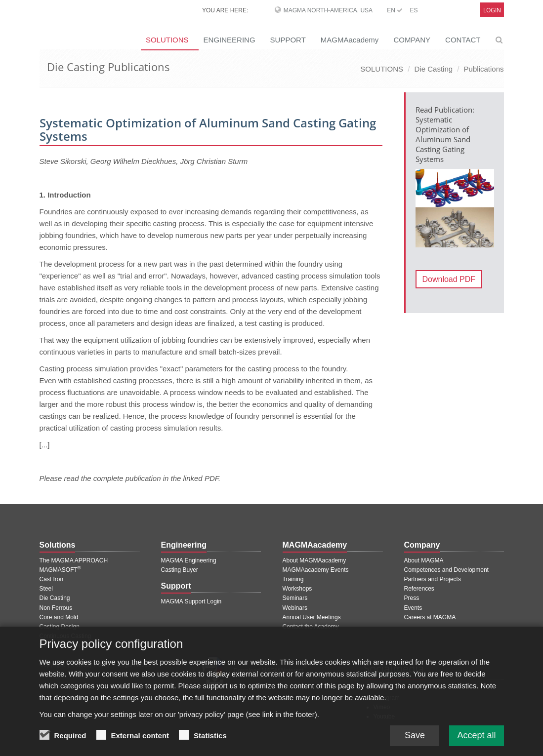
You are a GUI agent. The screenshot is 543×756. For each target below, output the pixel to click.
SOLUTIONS (167, 40)
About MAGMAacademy (314, 560)
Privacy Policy (91, 665)
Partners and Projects (433, 579)
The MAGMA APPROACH (74, 560)
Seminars (295, 598)
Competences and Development (446, 570)
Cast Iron (52, 579)
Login (492, 10)
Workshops (297, 589)
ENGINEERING (230, 40)
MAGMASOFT (60, 570)
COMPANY (412, 40)
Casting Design (60, 627)
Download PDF (449, 279)
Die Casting (434, 69)
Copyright (52, 665)
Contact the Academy (311, 627)
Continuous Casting (65, 636)
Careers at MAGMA (430, 617)
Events (413, 608)
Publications (484, 69)
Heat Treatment (60, 645)
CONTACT (463, 40)
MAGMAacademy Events (316, 570)
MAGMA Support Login (191, 601)
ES (414, 10)
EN (395, 10)
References (419, 589)
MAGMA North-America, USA (328, 10)
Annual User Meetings (312, 617)
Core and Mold (59, 617)
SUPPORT (288, 40)
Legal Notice (134, 665)
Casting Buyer (180, 570)
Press (412, 598)
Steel (46, 589)
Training (293, 579)
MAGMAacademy (350, 40)
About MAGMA (424, 560)
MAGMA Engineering (189, 560)
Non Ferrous (56, 608)
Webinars (295, 608)
